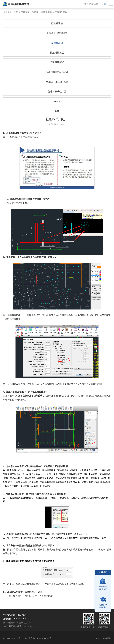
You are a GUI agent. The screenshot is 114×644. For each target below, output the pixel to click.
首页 (16, 12)
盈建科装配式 (57, 62)
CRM (97, 638)
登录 (104, 4)
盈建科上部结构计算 (57, 33)
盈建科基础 (46, 12)
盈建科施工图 (57, 53)
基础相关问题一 (62, 12)
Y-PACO (57, 101)
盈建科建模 (57, 23)
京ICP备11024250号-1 (13, 638)
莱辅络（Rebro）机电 (57, 82)
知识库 (35, 12)
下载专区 (25, 12)
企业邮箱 (107, 638)
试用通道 (104, 572)
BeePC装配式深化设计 (57, 72)
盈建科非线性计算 (57, 92)
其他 (57, 111)
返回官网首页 (91, 4)
